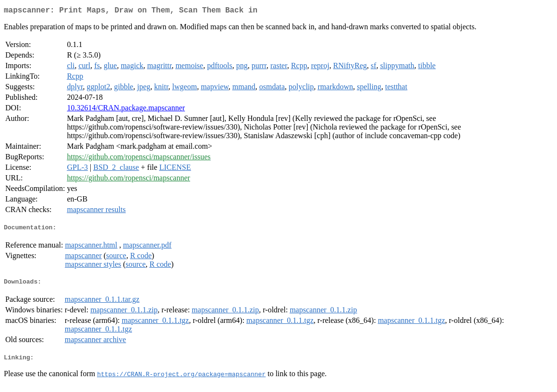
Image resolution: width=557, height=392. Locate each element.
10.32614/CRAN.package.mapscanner (126, 110)
